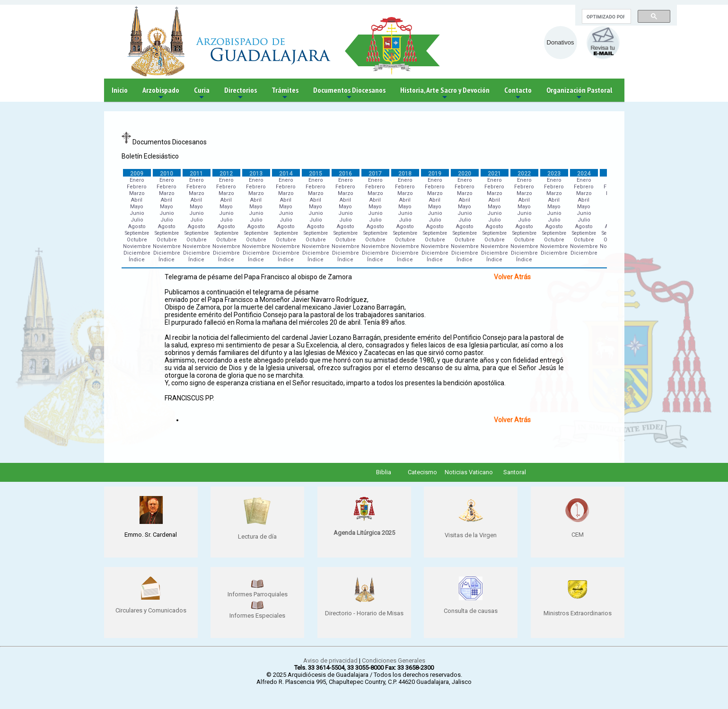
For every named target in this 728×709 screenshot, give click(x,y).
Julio (137, 220)
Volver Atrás (512, 277)
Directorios (241, 93)
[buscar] (605, 17)
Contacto (518, 93)
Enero (137, 180)
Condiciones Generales (394, 660)
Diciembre (137, 253)
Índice (137, 260)
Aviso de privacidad (330, 660)
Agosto (137, 226)
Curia (202, 93)
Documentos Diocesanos (349, 93)
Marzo (137, 193)
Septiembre (137, 233)
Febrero (137, 187)
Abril (137, 200)
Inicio (120, 90)
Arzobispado (161, 93)
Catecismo (422, 472)
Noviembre (137, 246)
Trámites (285, 93)
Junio (137, 213)
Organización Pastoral (579, 93)
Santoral (515, 472)
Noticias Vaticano (469, 472)
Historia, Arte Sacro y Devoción (445, 93)
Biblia (384, 472)
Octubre (137, 240)
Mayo (137, 207)
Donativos (561, 42)
